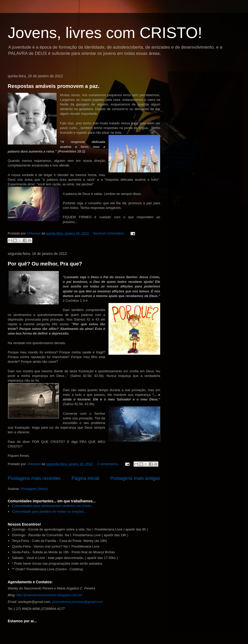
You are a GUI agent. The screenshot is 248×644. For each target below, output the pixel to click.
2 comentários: (108, 464)
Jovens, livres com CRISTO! (105, 33)
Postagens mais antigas (135, 478)
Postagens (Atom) (34, 489)
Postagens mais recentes (34, 478)
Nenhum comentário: (109, 233)
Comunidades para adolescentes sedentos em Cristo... (53, 506)
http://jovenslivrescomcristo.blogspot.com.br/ (49, 595)
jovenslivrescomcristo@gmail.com (77, 602)
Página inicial (85, 478)
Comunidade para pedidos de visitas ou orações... (49, 512)
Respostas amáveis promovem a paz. (54, 86)
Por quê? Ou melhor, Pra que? (45, 264)
